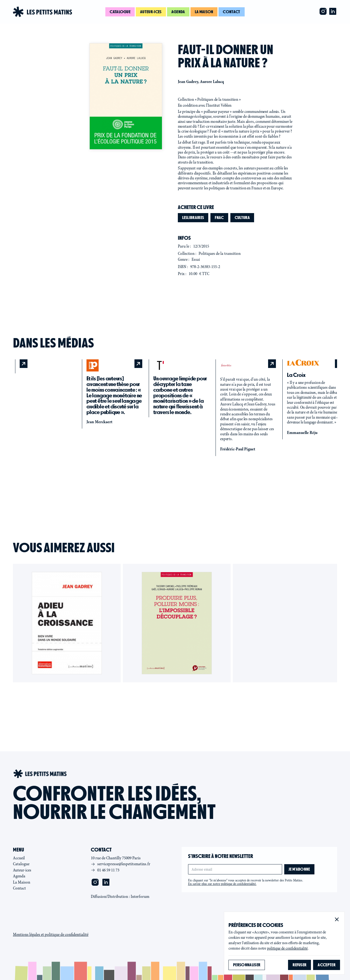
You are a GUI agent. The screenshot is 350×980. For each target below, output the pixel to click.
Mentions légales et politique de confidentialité (51, 934)
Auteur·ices (151, 12)
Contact (231, 12)
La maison (204, 12)
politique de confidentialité (287, 948)
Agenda (178, 12)
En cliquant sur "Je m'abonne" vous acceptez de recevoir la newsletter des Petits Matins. (246, 882)
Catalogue (120, 12)
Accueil (19, 858)
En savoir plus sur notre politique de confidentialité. (222, 884)
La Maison (22, 882)
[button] (337, 919)
